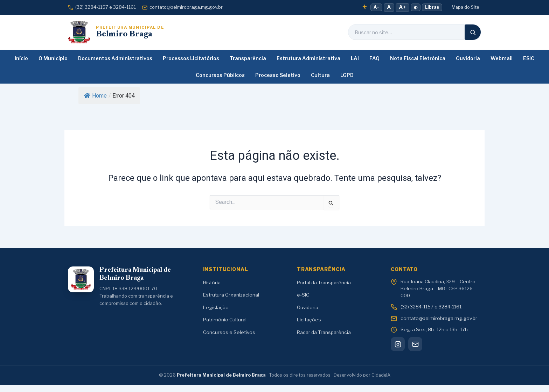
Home (95, 96)
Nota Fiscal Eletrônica (418, 58)
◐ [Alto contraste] (416, 7)
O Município (53, 58)
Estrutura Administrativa (308, 58)
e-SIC (303, 295)
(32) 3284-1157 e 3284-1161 (102, 7)
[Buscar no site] (406, 32)
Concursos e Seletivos (229, 332)
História (212, 283)
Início (21, 58)
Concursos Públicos (220, 75)
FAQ (374, 58)
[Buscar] (473, 32)
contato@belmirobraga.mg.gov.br (182, 7)
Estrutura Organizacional (231, 295)
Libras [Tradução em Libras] (432, 7)
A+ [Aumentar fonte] (402, 7)
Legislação (216, 307)
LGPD (347, 75)
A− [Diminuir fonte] (376, 7)
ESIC (529, 58)
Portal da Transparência (324, 283)
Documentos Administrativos (115, 58)
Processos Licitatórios (191, 58)
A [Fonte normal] (389, 7)
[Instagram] (398, 344)
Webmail (502, 58)
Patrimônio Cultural (225, 320)
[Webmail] (415, 344)
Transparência (248, 58)
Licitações (309, 320)
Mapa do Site (465, 7)
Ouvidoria (468, 58)
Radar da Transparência (324, 332)
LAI (355, 58)
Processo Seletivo (278, 75)
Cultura (320, 75)
